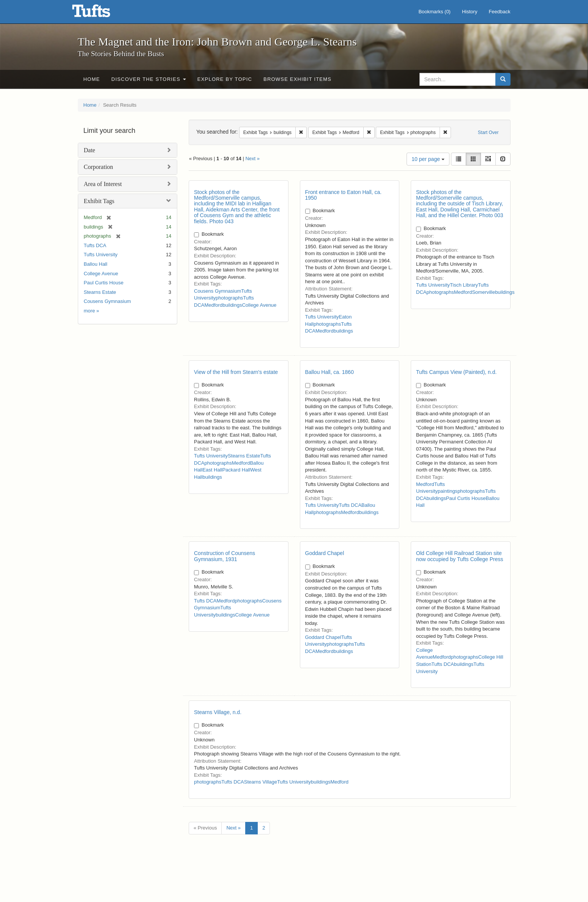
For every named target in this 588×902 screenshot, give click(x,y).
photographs (229, 298)
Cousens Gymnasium (107, 301)
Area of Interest (103, 184)
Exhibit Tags (99, 201)
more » (91, 311)
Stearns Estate (100, 292)
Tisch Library (464, 285)
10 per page (428, 159)
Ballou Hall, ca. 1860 (329, 372)
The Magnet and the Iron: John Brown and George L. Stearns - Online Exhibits (101, 13)
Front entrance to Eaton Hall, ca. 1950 (344, 195)
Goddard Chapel (325, 553)
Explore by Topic (225, 79)
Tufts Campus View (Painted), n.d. (456, 372)
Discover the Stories (149, 79)
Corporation (99, 167)
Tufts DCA (95, 245)
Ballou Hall (96, 264)
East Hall (212, 470)
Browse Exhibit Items (297, 79)
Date (90, 150)
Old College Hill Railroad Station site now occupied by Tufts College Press (460, 556)
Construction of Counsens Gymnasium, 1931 (225, 556)
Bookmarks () (434, 12)
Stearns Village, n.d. (218, 712)
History (470, 12)
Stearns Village (261, 782)
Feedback (499, 12)
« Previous (205, 828)
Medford (213, 305)
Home (92, 79)
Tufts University (101, 255)
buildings (232, 305)
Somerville (483, 292)
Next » (252, 158)
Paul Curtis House (104, 283)
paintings (448, 491)
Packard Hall (236, 470)
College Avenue (101, 274)
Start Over (488, 132)
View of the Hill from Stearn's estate (236, 372)
